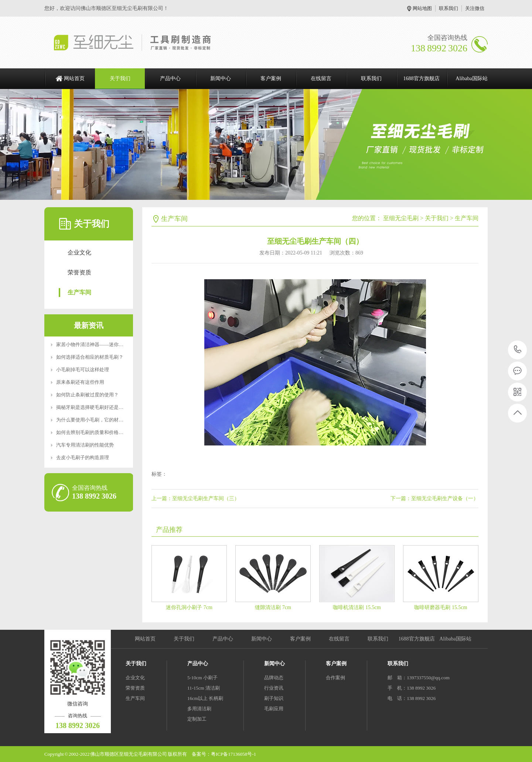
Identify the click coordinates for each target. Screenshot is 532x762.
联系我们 (449, 8)
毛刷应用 (274, 709)
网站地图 (422, 8)
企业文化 (79, 252)
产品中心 (170, 78)
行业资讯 (274, 688)
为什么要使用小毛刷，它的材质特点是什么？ (104, 420)
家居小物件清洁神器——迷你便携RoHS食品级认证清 (112, 344)
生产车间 (79, 292)
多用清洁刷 (199, 709)
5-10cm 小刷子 (202, 678)
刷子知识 (274, 698)
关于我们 (120, 78)
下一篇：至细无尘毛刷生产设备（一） (434, 498)
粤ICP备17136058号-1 (233, 754)
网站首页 (74, 78)
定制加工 (197, 719)
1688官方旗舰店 (422, 78)
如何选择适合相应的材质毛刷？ (90, 357)
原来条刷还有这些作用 (80, 382)
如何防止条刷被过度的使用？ (87, 395)
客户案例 (271, 78)
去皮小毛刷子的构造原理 (83, 457)
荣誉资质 (79, 272)
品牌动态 (274, 678)
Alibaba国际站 (471, 78)
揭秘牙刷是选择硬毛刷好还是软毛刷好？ (99, 407)
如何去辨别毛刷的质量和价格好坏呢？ (97, 432)
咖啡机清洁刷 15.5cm (357, 607)
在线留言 (321, 78)
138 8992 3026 (518, 350)
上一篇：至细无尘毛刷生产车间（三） (195, 498)
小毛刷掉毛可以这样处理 (83, 370)
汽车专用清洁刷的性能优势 (85, 445)
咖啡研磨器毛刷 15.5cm (441, 607)
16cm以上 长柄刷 (205, 698)
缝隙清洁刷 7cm (273, 607)
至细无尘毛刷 (401, 218)
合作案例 (335, 678)
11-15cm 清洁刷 (204, 688)
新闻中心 (221, 78)
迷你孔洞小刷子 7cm (189, 607)
